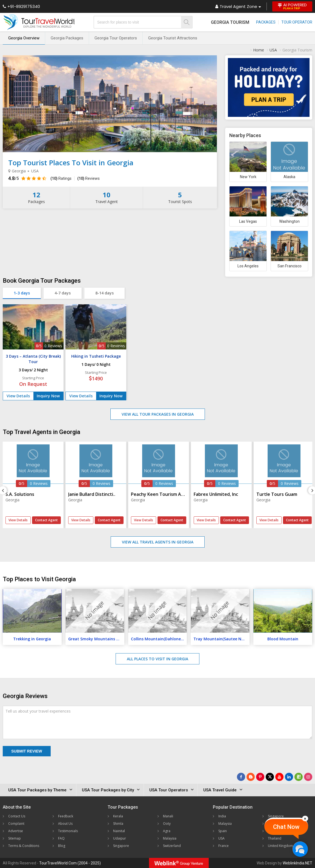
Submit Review (27, 751)
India (222, 816)
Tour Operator (297, 22)
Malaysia (170, 838)
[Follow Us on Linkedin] (289, 777)
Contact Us (17, 816)
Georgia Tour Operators (116, 38)
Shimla (118, 824)
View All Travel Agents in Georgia (158, 542)
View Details (18, 396)
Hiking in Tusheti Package (96, 356)
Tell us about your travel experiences (38, 711)
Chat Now (286, 827)
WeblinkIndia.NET (297, 863)
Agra (167, 831)
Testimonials (68, 831)
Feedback (66, 816)
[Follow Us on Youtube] (279, 777)
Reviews (88, 178)
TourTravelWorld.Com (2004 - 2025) (70, 863)
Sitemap (15, 838)
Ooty (167, 824)
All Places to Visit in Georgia (157, 659)
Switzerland (172, 846)
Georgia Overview (24, 38)
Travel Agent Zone (238, 6)
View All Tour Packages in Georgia (158, 414)
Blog (62, 846)
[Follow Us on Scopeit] (299, 777)
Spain (223, 831)
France (224, 846)
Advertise (16, 831)
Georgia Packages (67, 38)
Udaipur (120, 838)
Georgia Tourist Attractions (173, 38)
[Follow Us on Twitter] (270, 777)
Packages (266, 22)
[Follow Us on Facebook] (241, 777)
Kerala (118, 816)
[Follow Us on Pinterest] (260, 777)
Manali (168, 816)
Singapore (121, 846)
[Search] (187, 22)
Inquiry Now (48, 396)
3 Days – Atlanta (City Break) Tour (33, 359)
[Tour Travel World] (39, 22)
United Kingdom (280, 846)
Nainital (119, 831)
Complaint (16, 824)
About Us (65, 824)
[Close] (305, 818)
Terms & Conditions (24, 846)
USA (221, 838)
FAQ (61, 838)
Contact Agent (46, 520)
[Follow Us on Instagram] (308, 777)
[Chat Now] (300, 849)
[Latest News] (251, 777)
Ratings (61, 178)
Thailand (275, 838)
